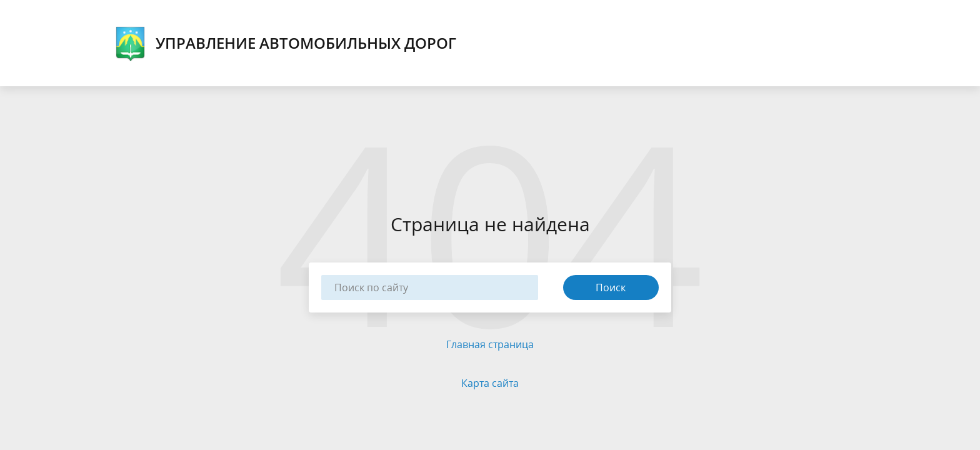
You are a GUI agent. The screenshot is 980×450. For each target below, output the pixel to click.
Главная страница (490, 344)
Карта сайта (490, 383)
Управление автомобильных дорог (286, 43)
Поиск (611, 287)
